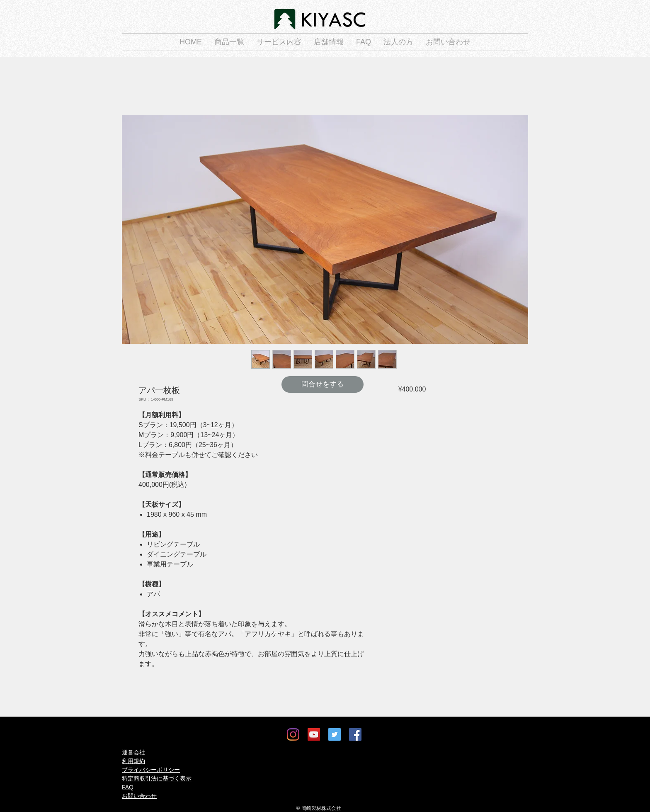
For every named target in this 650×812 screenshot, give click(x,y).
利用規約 (133, 761)
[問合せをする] (323, 384)
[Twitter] (335, 734)
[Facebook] (355, 734)
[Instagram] (293, 734)
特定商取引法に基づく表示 (157, 778)
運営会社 (133, 752)
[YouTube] (314, 734)
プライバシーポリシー (151, 770)
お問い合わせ (139, 796)
